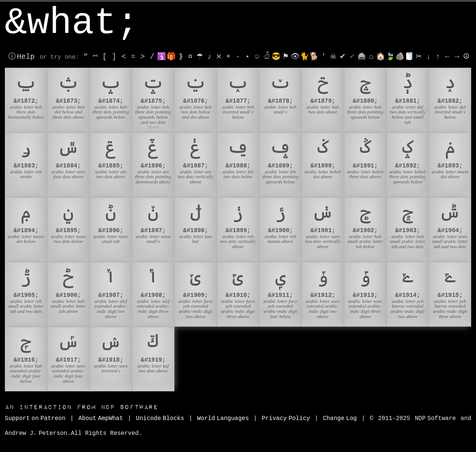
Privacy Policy (286, 419)
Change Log (340, 419)
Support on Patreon (35, 419)
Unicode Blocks (160, 419)
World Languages (223, 419)
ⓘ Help (21, 57)
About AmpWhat (101, 419)
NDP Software (81, 407)
